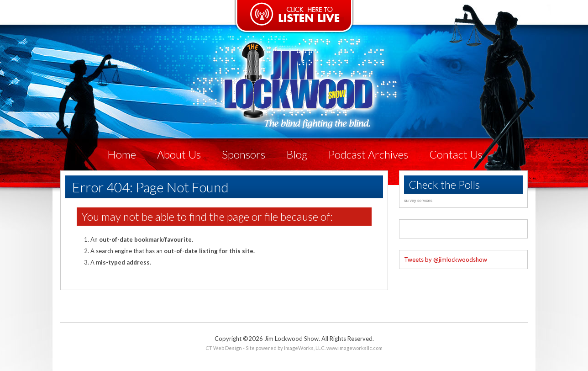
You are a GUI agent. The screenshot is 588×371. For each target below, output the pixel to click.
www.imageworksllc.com (354, 348)
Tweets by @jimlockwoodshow (446, 260)
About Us (179, 154)
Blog (297, 154)
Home (122, 154)
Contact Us (456, 154)
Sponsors (244, 154)
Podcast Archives (368, 154)
